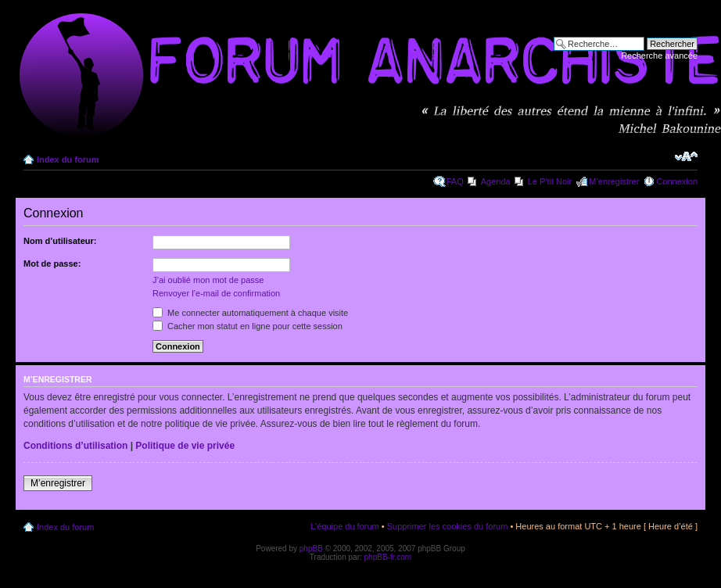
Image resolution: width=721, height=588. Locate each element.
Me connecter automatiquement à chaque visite (250, 313)
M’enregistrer (614, 181)
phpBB (311, 549)
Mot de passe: (52, 264)
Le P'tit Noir (550, 181)
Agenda (496, 181)
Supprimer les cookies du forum (448, 526)
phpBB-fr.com (388, 557)
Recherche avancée (659, 56)
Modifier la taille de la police (686, 156)
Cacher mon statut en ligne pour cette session (248, 326)
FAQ (455, 181)
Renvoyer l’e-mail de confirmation (216, 293)
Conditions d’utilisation (75, 446)
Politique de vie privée (185, 446)
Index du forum (68, 160)
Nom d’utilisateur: (60, 241)
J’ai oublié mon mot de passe (208, 280)
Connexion (677, 181)
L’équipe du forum (344, 526)
